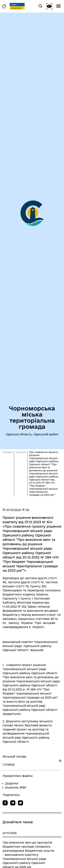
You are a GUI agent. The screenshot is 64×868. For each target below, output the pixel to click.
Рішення (21, 452)
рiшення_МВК (16, 787)
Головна (8, 452)
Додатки (12, 783)
